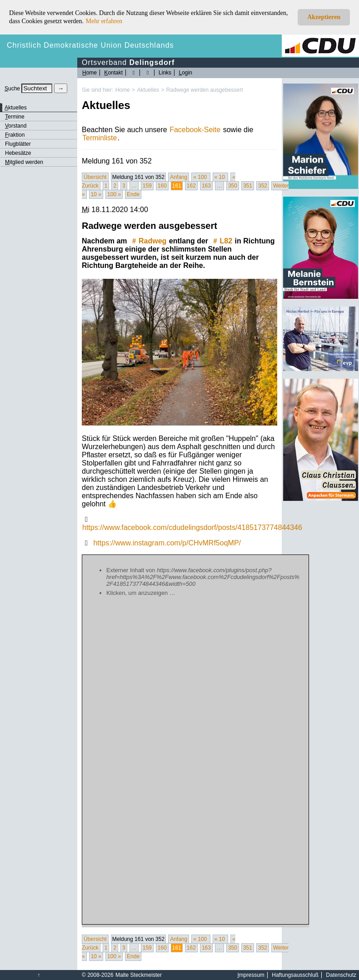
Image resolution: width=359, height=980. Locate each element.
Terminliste (100, 138)
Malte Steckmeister (139, 975)
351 (248, 186)
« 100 (201, 177)
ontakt (113, 73)
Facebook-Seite (195, 130)
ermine (15, 117)
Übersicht (95, 177)
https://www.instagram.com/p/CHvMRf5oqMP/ (167, 543)
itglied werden (24, 162)
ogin (185, 73)
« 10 (221, 177)
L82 (222, 241)
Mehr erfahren (104, 21)
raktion (15, 135)
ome (90, 73)
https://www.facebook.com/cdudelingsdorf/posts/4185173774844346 (192, 527)
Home (123, 90)
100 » (114, 194)
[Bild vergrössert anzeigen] (179, 352)
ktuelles (16, 108)
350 (233, 186)
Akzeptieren (324, 17)
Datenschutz (341, 975)
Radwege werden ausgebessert (205, 90)
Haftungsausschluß (295, 975)
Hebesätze (18, 153)
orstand (16, 126)
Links (165, 73)
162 (191, 186)
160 (162, 186)
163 (206, 186)
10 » (96, 194)
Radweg (148, 241)
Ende (133, 194)
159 (147, 186)
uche (12, 89)
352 (263, 186)
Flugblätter (18, 144)
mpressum (251, 975)
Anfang (179, 177)
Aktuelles (148, 90)
